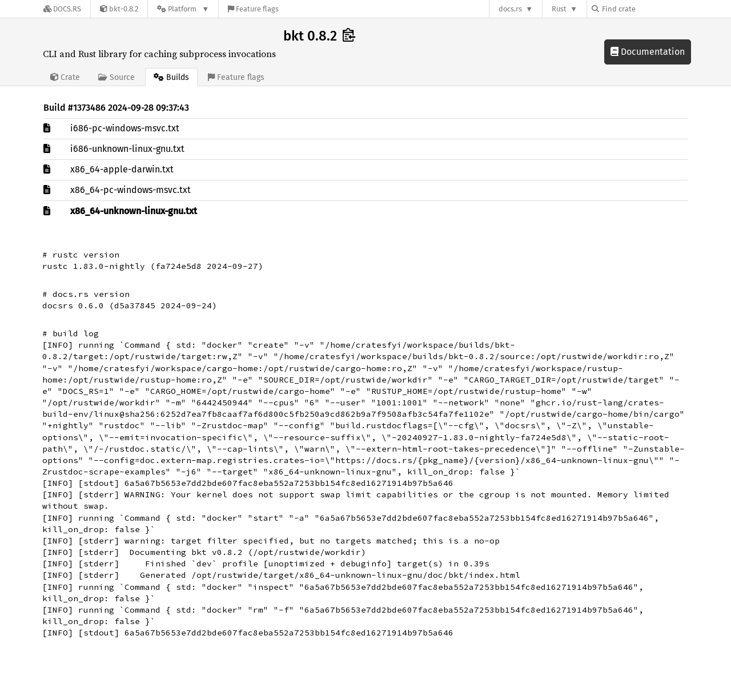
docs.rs (510, 9)
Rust (559, 9)
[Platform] (183, 9)
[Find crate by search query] (649, 9)
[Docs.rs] (62, 9)
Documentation (648, 52)
